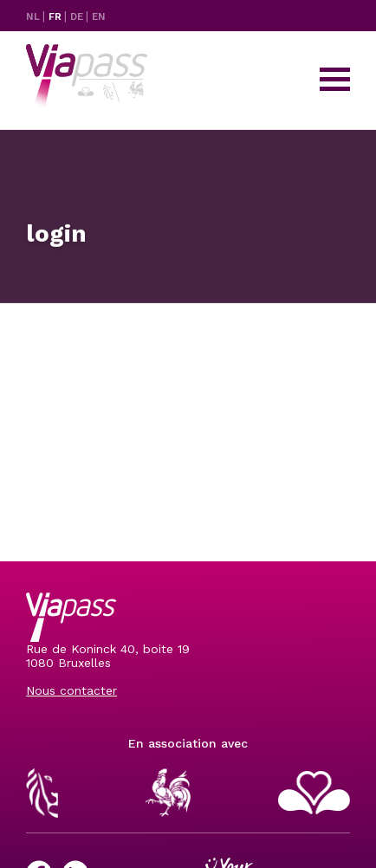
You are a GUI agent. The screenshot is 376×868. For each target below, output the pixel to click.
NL (34, 16)
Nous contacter (71, 690)
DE (78, 16)
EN (99, 16)
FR (56, 16)
